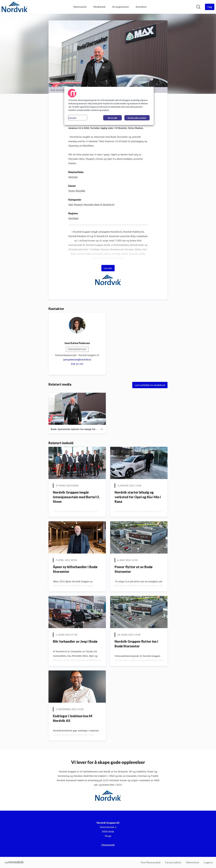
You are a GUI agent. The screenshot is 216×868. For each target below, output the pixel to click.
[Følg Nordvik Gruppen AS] (210, 7)
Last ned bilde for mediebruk (150, 385)
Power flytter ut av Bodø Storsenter (133, 569)
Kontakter (141, 7)
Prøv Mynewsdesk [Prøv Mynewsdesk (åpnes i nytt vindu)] (151, 862)
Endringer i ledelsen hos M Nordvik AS (73, 718)
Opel (71, 205)
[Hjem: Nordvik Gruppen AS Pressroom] (15, 7)
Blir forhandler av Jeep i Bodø (75, 642)
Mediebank (99, 7)
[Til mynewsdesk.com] (14, 862)
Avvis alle (112, 118)
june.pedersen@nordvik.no (77, 360)
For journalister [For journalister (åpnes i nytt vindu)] (173, 862)
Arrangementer (121, 7)
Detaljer (73, 118)
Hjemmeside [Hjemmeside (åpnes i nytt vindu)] (108, 845)
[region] (109, 106)
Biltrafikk (80, 191)
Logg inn (208, 862)
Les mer (108, 268)
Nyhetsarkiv (80, 7)
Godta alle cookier (137, 118)
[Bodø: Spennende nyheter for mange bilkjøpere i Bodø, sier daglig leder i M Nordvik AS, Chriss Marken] (77, 409)
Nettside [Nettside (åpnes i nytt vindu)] (73, 177)
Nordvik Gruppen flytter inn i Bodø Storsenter (136, 644)
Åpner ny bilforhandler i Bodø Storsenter (75, 569)
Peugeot (78, 205)
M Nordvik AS (107, 205)
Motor (72, 191)
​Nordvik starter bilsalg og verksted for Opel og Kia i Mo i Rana (138, 497)
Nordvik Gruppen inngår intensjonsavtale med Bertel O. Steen (76, 497)
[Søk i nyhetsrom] (198, 7)
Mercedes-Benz (91, 205)
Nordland (73, 218)
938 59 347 (77, 364)
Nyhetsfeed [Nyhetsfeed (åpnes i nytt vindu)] (193, 862)
